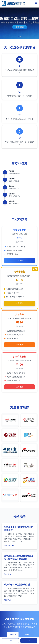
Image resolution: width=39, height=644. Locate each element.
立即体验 (20, 260)
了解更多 (26, 635)
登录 (29, 640)
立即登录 (13, 634)
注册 (10, 641)
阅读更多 (9, 546)
